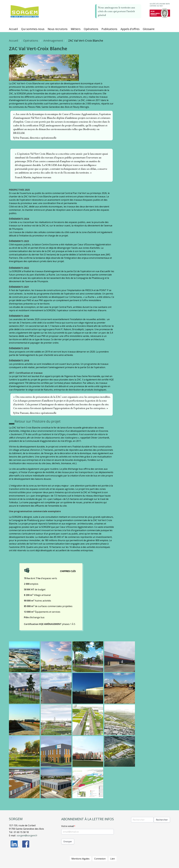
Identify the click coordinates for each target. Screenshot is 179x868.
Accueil (13, 29)
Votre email (68, 826)
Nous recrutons (58, 29)
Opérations (91, 29)
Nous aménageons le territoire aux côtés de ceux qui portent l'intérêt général (116, 11)
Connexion (100, 859)
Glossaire (149, 29)
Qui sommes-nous (33, 29)
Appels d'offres (130, 29)
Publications (109, 29)
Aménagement (53, 41)
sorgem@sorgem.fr (27, 835)
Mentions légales (80, 859)
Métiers (76, 29)
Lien (113, 859)
